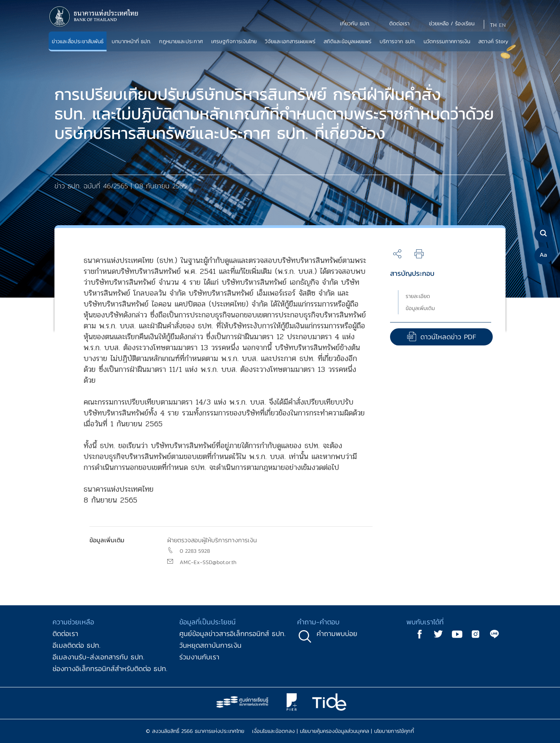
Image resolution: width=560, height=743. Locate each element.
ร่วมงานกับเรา (199, 657)
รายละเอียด (418, 296)
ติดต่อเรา (65, 633)
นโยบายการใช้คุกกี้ (394, 731)
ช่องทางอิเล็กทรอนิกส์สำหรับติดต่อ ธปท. (110, 669)
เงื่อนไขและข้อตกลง (273, 731)
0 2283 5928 (195, 551)
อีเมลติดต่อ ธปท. (76, 645)
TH (493, 25)
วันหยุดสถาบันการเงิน (210, 645)
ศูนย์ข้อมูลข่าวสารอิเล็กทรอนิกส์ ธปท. (232, 633)
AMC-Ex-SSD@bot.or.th (208, 562)
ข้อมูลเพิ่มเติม (420, 308)
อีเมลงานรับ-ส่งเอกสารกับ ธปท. (98, 657)
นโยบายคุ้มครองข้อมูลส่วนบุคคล (334, 731)
